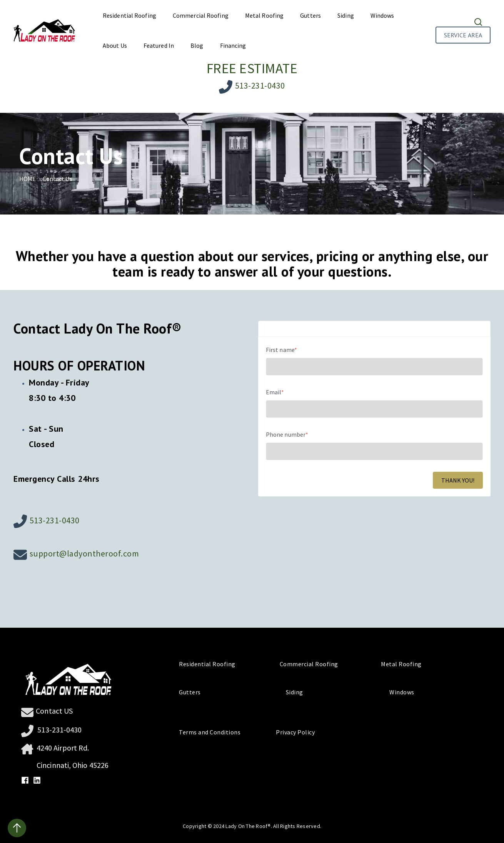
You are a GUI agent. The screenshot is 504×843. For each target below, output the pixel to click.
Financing (233, 45)
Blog (197, 45)
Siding (346, 15)
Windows (382, 15)
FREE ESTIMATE (252, 68)
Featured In (159, 45)
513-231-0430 (260, 85)
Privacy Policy (293, 732)
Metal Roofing (264, 15)
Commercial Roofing (201, 15)
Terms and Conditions (213, 732)
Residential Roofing (129, 15)
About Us (115, 45)
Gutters (310, 15)
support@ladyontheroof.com (84, 553)
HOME (31, 179)
